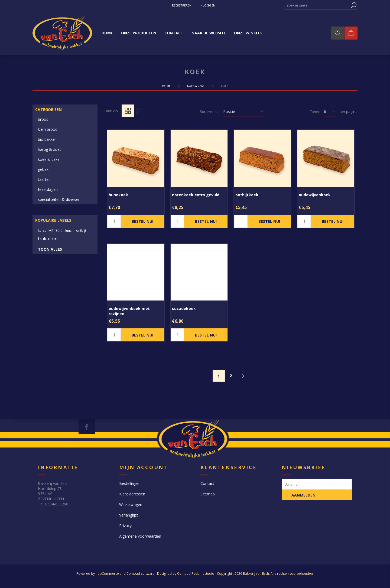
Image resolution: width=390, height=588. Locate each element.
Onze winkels (248, 33)
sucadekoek (184, 308)
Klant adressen (132, 494)
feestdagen (48, 189)
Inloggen (207, 5)
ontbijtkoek (247, 195)
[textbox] (317, 5)
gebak (43, 169)
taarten (44, 179)
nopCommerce (107, 574)
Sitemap (208, 494)
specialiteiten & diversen (59, 199)
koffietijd (56, 230)
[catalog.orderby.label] (244, 112)
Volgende (243, 376)
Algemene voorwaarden (140, 536)
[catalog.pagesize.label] (330, 112)
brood (43, 119)
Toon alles (50, 249)
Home (166, 86)
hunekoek (118, 195)
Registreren (182, 5)
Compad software (140, 574)
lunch (69, 230)
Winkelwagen (131, 504)
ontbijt (81, 230)
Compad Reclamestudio (196, 574)
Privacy (125, 526)
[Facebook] (87, 427)
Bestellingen (130, 483)
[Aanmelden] (317, 484)
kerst (42, 230)
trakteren (48, 238)
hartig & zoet (49, 149)
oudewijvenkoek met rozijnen (129, 311)
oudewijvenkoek (315, 195)
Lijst (139, 111)
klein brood (48, 129)
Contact (207, 483)
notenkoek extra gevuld (196, 195)
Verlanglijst (129, 515)
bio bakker (47, 139)
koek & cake (49, 159)
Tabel (128, 111)
